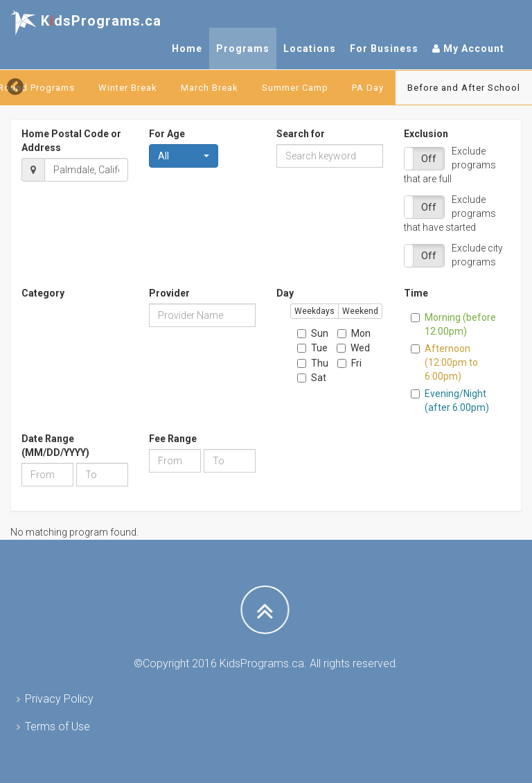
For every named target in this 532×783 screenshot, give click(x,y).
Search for (301, 134)
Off (429, 159)
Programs (243, 49)
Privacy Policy (59, 699)
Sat (312, 378)
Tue (312, 348)
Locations (310, 49)
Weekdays (314, 311)
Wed (353, 348)
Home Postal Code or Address (71, 141)
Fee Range (173, 439)
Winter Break (128, 88)
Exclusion (426, 134)
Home (187, 49)
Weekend (360, 311)
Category (43, 293)
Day (285, 293)
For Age (167, 134)
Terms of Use (57, 727)
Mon (354, 333)
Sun (313, 333)
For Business (384, 49)
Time (416, 293)
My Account (468, 49)
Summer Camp (295, 88)
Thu (313, 363)
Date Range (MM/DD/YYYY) (55, 446)
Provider (169, 293)
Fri (349, 363)
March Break (210, 88)
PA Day (368, 88)
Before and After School (464, 88)
